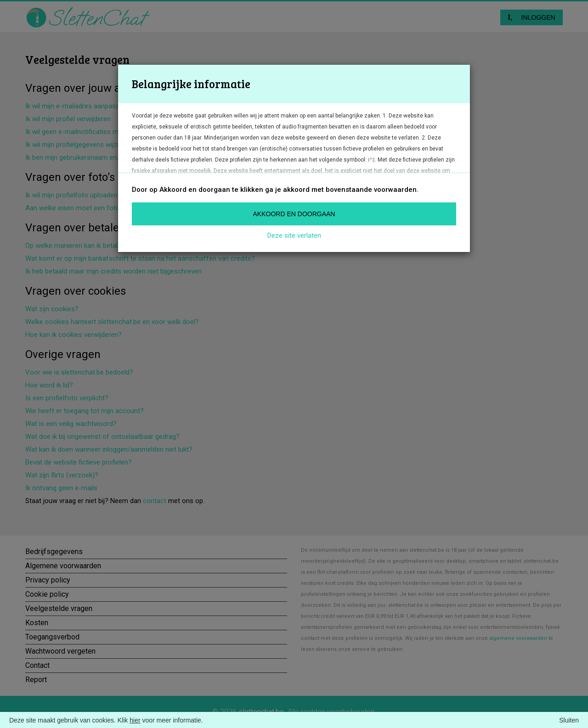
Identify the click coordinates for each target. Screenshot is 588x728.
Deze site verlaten (294, 235)
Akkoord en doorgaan (294, 214)
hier (135, 720)
